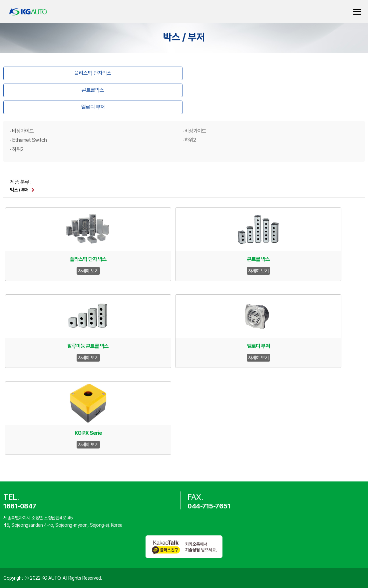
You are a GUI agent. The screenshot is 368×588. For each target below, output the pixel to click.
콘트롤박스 (93, 90)
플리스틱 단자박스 (93, 73)
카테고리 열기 (357, 12)
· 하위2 (189, 140)
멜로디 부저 (93, 107)
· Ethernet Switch (28, 140)
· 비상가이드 (22, 131)
